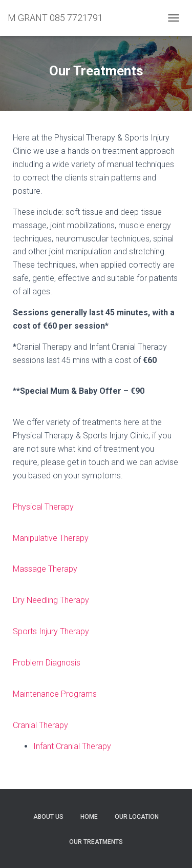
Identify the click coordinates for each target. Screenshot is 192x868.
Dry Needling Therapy (51, 600)
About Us (48, 817)
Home (89, 817)
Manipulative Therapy (51, 538)
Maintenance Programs (55, 694)
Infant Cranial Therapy (72, 746)
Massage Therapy (45, 569)
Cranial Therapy (40, 725)
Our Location (137, 817)
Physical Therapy (43, 507)
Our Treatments (96, 842)
